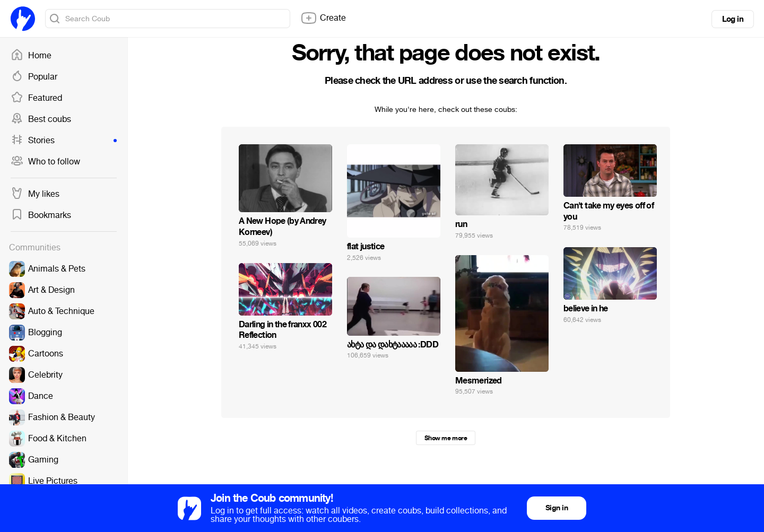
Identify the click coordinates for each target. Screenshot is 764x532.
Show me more (446, 438)
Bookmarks (41, 215)
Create (323, 18)
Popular (34, 77)
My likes (35, 194)
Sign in (557, 508)
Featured (36, 98)
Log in (733, 19)
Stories (64, 141)
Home (31, 56)
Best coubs (41, 119)
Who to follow (45, 162)
